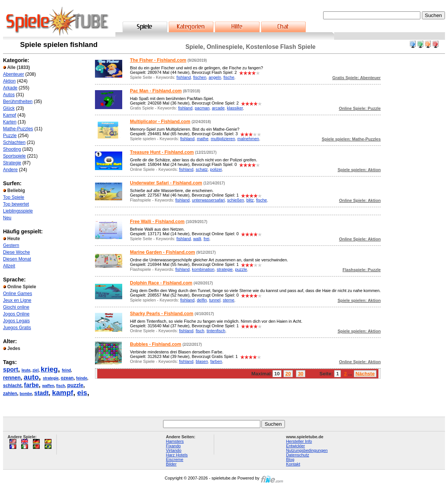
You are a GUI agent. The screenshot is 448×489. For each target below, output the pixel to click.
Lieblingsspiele (18, 211)
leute (26, 370)
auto (31, 377)
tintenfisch (216, 331)
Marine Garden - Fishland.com (162, 252)
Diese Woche (16, 252)
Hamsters (175, 441)
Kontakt (293, 464)
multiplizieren (223, 139)
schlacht (12, 386)
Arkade (10, 88)
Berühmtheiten (18, 102)
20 (288, 374)
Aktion (9, 81)
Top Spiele (14, 197)
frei (206, 239)
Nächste (365, 374)
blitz (250, 200)
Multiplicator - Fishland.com (160, 122)
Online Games (18, 294)
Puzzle (10, 136)
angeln (215, 77)
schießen (236, 200)
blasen (202, 361)
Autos (9, 95)
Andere (10, 170)
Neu (7, 218)
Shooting (12, 149)
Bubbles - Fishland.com (155, 344)
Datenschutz (298, 455)
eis (82, 393)
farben (216, 361)
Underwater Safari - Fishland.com (166, 183)
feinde (82, 378)
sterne (229, 300)
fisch (61, 386)
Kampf (10, 115)
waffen (48, 386)
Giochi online (16, 307)
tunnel (215, 300)
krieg (49, 369)
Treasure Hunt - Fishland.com (162, 152)
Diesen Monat (17, 259)
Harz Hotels (177, 455)
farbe (31, 385)
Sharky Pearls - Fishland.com (161, 314)
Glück (9, 108)
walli (197, 239)
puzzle (75, 385)
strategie (51, 378)
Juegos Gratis (17, 328)
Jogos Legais (16, 321)
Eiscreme (175, 459)
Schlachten (14, 142)
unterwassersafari (208, 200)
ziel (36, 370)
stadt (41, 393)
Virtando (174, 450)
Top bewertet (16, 204)
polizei (216, 169)
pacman (202, 108)
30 (300, 374)
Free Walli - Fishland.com (157, 222)
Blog (290, 459)
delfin (202, 300)
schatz (202, 169)
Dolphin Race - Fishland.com (161, 283)
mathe (203, 139)
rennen (12, 378)
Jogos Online (16, 314)
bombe (26, 394)
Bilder (171, 464)
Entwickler (296, 446)
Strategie (12, 163)
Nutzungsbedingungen (307, 450)
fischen (200, 77)
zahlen (10, 394)
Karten (10, 122)
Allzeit (9, 266)
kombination (203, 269)
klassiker (235, 108)
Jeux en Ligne (17, 300)
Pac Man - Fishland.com (156, 91)
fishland (184, 77)
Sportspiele (14, 156)
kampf (62, 393)
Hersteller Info (299, 441)
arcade (218, 108)
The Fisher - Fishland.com (158, 60)
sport (11, 369)
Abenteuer (13, 74)
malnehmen (248, 139)
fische (229, 77)
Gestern (11, 245)
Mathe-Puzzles (18, 129)
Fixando (173, 446)
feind (66, 370)
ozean (67, 378)
